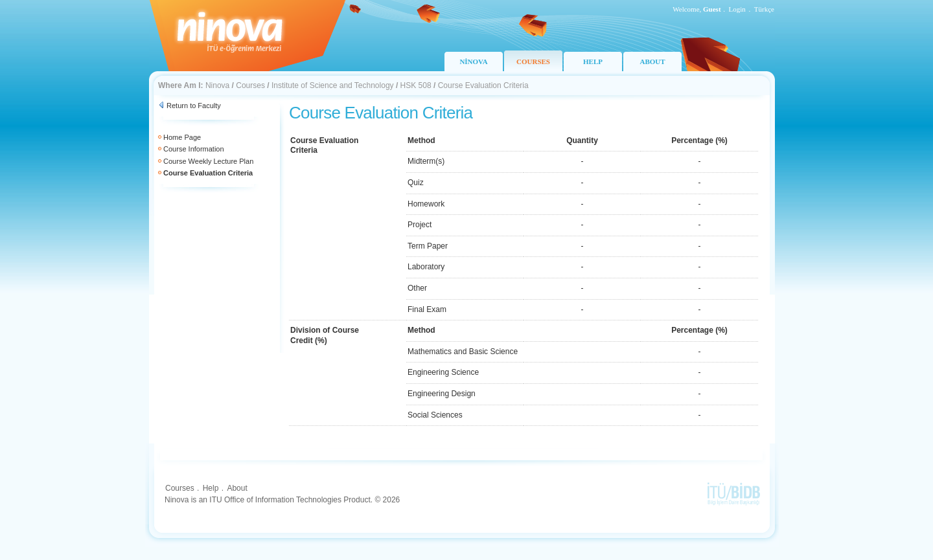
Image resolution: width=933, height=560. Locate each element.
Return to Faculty (194, 106)
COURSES (533, 62)
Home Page (182, 137)
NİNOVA (473, 62)
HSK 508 (416, 85)
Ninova (217, 85)
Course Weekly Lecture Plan (208, 161)
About (237, 488)
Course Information (194, 149)
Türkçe (764, 9)
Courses (250, 85)
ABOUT (652, 62)
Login (737, 9)
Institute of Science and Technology (333, 85)
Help (211, 488)
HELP (593, 62)
